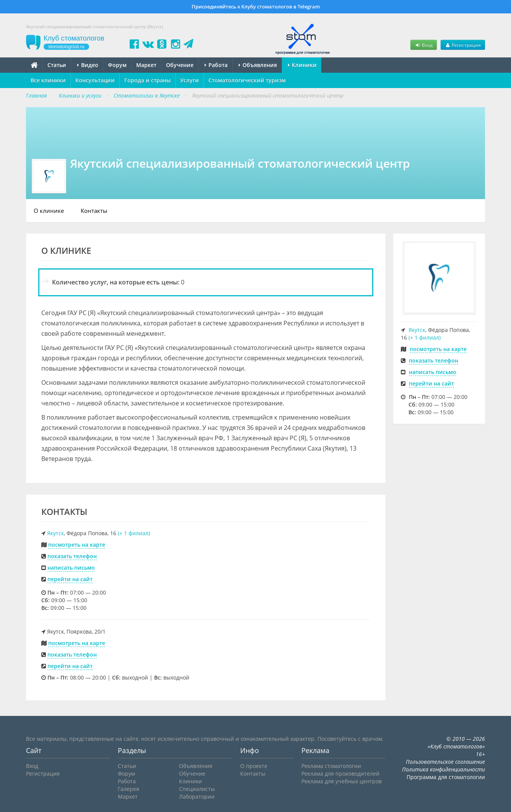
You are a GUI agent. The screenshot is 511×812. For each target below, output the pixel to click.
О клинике (49, 211)
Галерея (129, 789)
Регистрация (463, 45)
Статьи (57, 65)
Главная (36, 96)
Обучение (180, 65)
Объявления (258, 65)
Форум (117, 65)
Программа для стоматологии (446, 777)
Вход (423, 45)
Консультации (95, 80)
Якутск (55, 533)
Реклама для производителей (340, 774)
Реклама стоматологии (331, 766)
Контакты (94, 211)
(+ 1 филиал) (134, 533)
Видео (88, 65)
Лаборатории (197, 796)
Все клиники (48, 80)
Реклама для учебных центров (342, 781)
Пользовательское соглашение (445, 762)
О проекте (254, 766)
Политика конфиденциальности (443, 769)
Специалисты (197, 789)
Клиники (302, 65)
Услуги (190, 80)
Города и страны (147, 80)
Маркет (146, 65)
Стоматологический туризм (247, 80)
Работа (216, 65)
